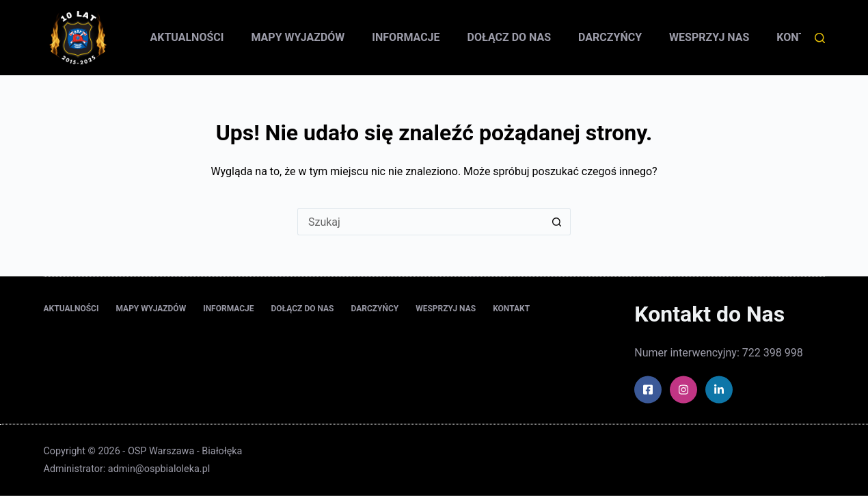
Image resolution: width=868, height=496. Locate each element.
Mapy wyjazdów (298, 37)
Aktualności (187, 37)
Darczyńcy (610, 37)
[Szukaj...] (420, 222)
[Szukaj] (820, 38)
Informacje (406, 37)
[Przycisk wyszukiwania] (557, 222)
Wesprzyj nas (709, 37)
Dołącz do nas (510, 37)
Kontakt (511, 308)
